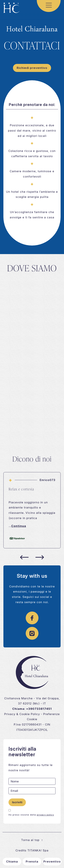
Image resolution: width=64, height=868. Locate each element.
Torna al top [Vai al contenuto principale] (32, 840)
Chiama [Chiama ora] (12, 862)
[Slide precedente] (24, 557)
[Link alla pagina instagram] (32, 635)
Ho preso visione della (31, 815)
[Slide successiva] (40, 557)
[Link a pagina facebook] (32, 620)
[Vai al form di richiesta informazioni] (32, 68)
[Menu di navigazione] (49, 5)
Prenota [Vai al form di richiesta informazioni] (32, 862)
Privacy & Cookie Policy (22, 714)
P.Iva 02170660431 (28, 724)
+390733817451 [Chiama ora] (39, 709)
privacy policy (45, 815)
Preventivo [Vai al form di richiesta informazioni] (52, 862)
